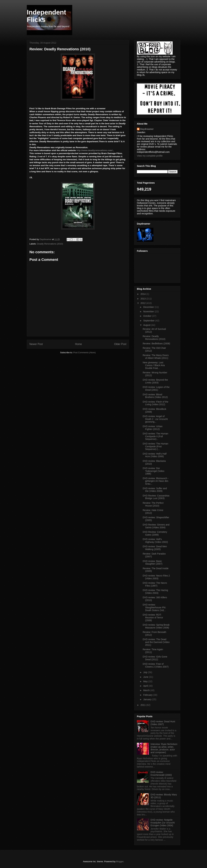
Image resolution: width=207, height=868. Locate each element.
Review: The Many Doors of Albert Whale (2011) (156, 357)
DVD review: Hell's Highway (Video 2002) (155, 541)
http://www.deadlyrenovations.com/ (95, 150)
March (147, 690)
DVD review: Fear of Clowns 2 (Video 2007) (156, 665)
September (149, 321)
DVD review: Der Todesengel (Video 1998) (154, 471)
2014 (143, 294)
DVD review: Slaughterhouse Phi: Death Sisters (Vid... (154, 607)
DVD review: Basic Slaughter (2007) (153, 563)
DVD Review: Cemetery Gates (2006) (155, 533)
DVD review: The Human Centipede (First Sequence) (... (155, 446)
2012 (143, 303)
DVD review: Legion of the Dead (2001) (156, 388)
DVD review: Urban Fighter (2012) (153, 428)
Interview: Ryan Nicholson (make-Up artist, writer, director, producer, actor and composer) (164, 748)
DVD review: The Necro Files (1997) (155, 584)
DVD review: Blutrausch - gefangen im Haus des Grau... (156, 481)
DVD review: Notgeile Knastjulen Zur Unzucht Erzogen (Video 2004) (163, 823)
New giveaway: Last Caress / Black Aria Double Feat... (154, 365)
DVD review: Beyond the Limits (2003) (155, 381)
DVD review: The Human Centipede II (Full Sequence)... (155, 436)
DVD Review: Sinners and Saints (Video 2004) (156, 526)
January (148, 699)
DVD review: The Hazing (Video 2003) (155, 592)
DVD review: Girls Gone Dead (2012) (155, 658)
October (148, 316)
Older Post (120, 344)
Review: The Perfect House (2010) (153, 504)
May (146, 681)
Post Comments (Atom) (84, 352)
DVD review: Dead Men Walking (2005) (155, 548)
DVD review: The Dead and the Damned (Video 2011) (156, 642)
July (146, 672)
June (146, 677)
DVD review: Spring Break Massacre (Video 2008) (156, 626)
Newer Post (36, 344)
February (148, 695)
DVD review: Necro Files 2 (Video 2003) (156, 577)
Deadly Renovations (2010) (50, 244)
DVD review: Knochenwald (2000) (161, 774)
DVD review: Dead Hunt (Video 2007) (163, 723)
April (146, 686)
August (147, 325)
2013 (143, 299)
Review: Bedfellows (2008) (156, 344)
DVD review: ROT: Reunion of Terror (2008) (153, 618)
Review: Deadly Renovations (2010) (154, 338)
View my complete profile (150, 156)
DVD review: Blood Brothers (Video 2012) (155, 396)
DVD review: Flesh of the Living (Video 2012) (155, 403)
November (149, 311)
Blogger (120, 861)
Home (79, 344)
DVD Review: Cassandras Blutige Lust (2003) (156, 497)
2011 (143, 705)
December (149, 307)
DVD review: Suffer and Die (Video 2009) (155, 490)
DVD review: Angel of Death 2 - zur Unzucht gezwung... (155, 419)
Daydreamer (147, 129)
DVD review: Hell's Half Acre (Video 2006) (155, 455)
